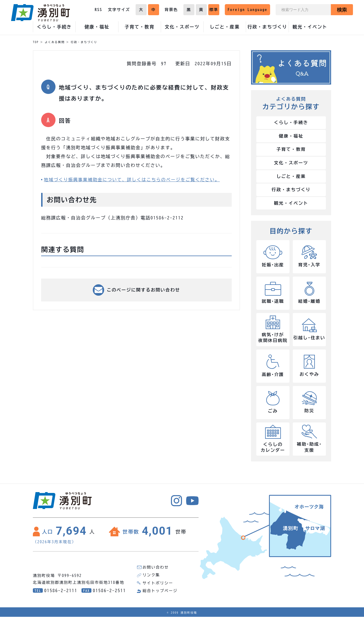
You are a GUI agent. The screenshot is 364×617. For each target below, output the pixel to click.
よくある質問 (55, 42)
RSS (98, 10)
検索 (342, 10)
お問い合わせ (156, 568)
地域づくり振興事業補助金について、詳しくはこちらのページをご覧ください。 (133, 180)
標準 (214, 10)
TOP (36, 42)
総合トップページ (160, 591)
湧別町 (40, 13)
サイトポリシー (158, 584)
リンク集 (151, 576)
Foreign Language (247, 10)
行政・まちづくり (84, 42)
